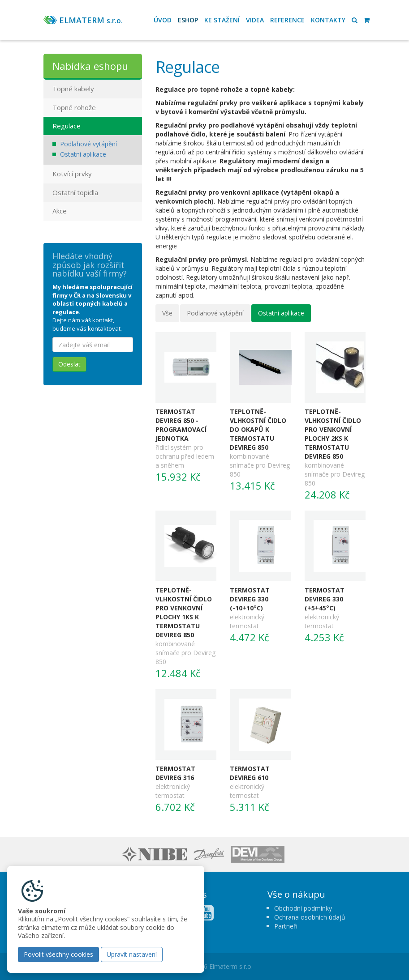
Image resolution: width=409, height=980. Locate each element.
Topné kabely (73, 89)
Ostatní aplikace (281, 313)
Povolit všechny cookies (58, 954)
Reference (287, 20)
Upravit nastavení (132, 954)
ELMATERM (91, 20)
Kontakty (328, 20)
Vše (167, 313)
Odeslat (69, 364)
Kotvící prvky (72, 174)
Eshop (188, 20)
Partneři (286, 926)
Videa (255, 20)
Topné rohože (74, 107)
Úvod (163, 20)
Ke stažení (222, 20)
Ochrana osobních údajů (310, 917)
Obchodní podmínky (303, 908)
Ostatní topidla (75, 192)
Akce (60, 211)
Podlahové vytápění (215, 313)
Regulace (67, 126)
